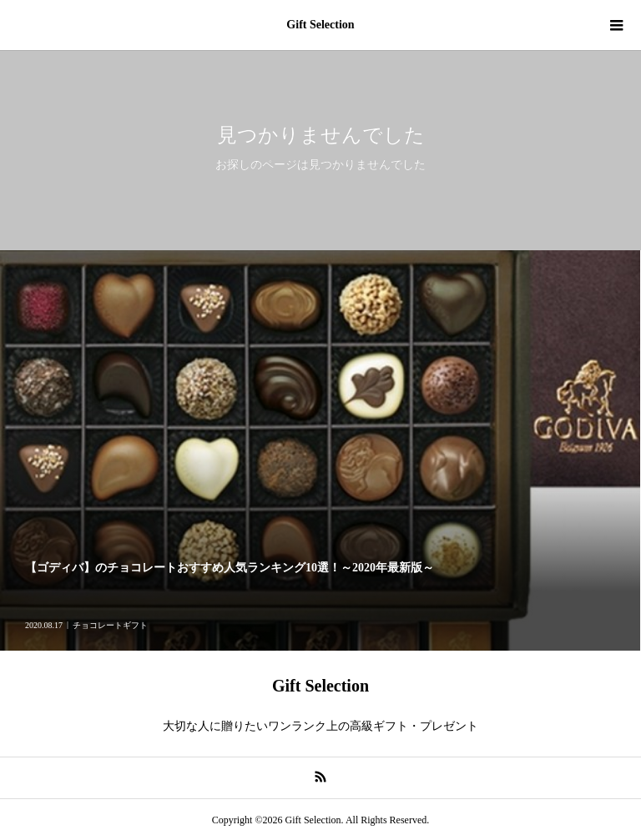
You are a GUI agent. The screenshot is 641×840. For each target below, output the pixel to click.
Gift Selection (320, 25)
